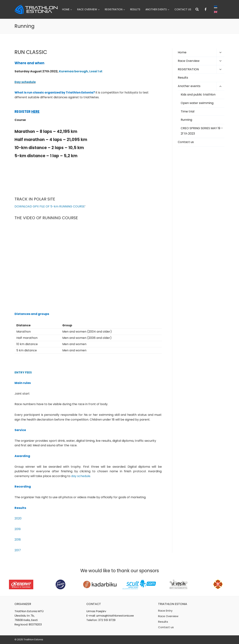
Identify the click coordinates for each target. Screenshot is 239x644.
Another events (189, 86)
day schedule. (81, 476)
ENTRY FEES (23, 372)
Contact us (183, 9)
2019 (18, 529)
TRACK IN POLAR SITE (35, 199)
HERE (35, 112)
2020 (18, 518)
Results (135, 9)
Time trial (188, 111)
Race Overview (189, 61)
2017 (18, 550)
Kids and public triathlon (198, 95)
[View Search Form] (197, 9)
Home (182, 52)
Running (186, 120)
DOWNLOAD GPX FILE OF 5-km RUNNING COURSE (50, 206)
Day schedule (25, 82)
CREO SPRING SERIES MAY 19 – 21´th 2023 (202, 131)
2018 (18, 540)
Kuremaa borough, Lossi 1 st (81, 71)
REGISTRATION (188, 69)
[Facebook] (206, 9)
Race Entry (165, 611)
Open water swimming (197, 103)
